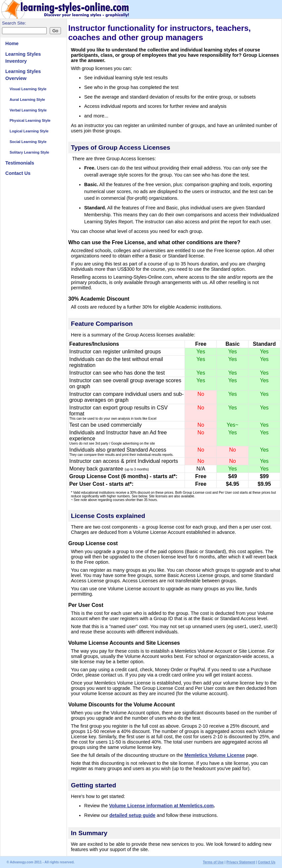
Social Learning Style (28, 142)
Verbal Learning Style (28, 110)
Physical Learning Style (30, 120)
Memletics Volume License (214, 755)
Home (12, 43)
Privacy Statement (241, 862)
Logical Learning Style (29, 131)
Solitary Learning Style (29, 152)
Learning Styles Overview (23, 75)
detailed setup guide (132, 815)
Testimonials (20, 163)
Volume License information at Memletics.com (161, 806)
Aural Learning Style (27, 100)
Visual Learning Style (28, 89)
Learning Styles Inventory (23, 58)
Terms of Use (213, 862)
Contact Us (18, 173)
